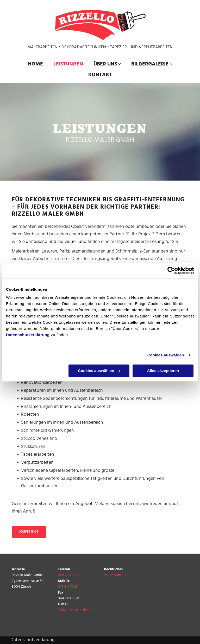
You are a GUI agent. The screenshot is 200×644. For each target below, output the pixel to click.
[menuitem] (35, 64)
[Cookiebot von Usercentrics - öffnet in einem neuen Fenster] (171, 270)
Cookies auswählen (166, 355)
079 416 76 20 (68, 587)
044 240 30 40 (69, 575)
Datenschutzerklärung (28, 335)
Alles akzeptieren (163, 371)
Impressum (112, 575)
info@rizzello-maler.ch (75, 610)
